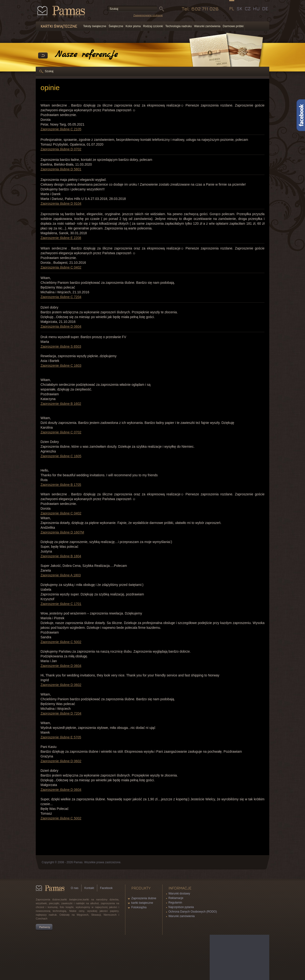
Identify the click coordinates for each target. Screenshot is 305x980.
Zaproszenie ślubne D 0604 (61, 666)
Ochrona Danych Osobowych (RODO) (193, 912)
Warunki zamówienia (207, 26)
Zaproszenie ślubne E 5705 (61, 737)
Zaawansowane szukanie (148, 15)
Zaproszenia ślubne (144, 898)
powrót (43, 56)
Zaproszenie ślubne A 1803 (61, 575)
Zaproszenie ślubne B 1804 (61, 556)
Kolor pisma (133, 26)
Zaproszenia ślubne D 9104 (61, 203)
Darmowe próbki (233, 26)
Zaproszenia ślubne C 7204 (61, 297)
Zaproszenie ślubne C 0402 (61, 513)
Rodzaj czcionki (153, 26)
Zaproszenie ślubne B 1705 (61, 485)
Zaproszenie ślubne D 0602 (61, 685)
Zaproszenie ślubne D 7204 (61, 713)
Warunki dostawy (179, 894)
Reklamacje (176, 898)
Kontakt (89, 888)
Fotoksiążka (139, 907)
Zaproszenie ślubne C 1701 (61, 604)
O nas (75, 888)
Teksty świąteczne (95, 26)
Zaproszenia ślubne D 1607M (62, 532)
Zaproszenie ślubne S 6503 (61, 346)
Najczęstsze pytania (181, 907)
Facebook (106, 888)
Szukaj (49, 71)
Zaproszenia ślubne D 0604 (61, 326)
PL (232, 9)
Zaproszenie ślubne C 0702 (61, 432)
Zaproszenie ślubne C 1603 (61, 366)
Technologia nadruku (179, 26)
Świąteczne (116, 26)
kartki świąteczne (142, 903)
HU (256, 9)
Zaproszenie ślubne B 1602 (61, 404)
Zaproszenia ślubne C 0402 (61, 267)
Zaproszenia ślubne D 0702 (61, 149)
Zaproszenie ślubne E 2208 (61, 238)
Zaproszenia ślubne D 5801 (61, 169)
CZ (248, 9)
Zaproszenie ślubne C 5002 (61, 642)
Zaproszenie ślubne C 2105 (61, 129)
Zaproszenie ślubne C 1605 (61, 456)
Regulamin (175, 903)
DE (265, 9)
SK (239, 9)
